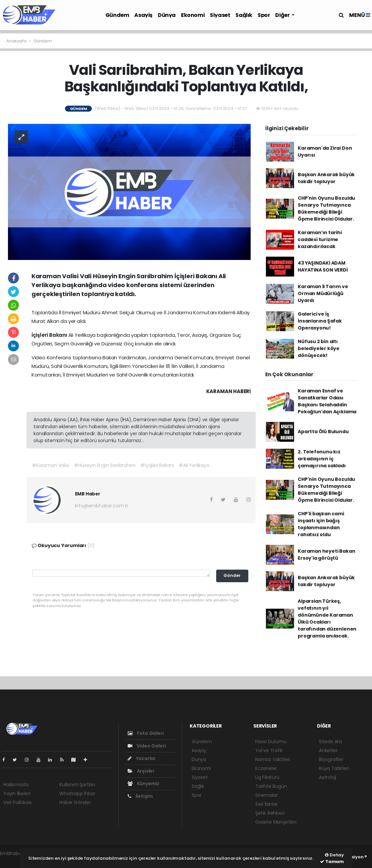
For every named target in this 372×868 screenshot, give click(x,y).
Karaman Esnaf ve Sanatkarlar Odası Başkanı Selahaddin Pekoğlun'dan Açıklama (327, 401)
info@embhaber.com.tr (102, 506)
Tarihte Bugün (271, 786)
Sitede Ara (330, 741)
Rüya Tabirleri (334, 768)
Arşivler (141, 771)
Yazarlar (142, 758)
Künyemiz (144, 784)
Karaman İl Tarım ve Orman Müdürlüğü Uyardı (323, 293)
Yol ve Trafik (269, 750)
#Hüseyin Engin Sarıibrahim (105, 465)
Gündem (117, 15)
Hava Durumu (271, 741)
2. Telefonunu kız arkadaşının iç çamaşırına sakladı (322, 459)
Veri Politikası (17, 802)
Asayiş (143, 15)
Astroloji (328, 777)
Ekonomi (193, 15)
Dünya (167, 15)
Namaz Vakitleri (273, 759)
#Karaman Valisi (50, 465)
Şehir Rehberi (270, 813)
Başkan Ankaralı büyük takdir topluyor (326, 178)
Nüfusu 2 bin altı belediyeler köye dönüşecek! (319, 348)
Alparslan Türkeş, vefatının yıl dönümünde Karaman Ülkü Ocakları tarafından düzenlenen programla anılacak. (327, 618)
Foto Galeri (146, 733)
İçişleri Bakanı (50, 335)
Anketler (328, 750)
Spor (264, 15)
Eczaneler (266, 768)
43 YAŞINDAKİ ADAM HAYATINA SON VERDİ (323, 266)
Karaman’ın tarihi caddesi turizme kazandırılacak (320, 239)
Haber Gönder (75, 802)
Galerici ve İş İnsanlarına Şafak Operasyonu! (320, 321)
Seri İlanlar (267, 804)
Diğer (283, 15)
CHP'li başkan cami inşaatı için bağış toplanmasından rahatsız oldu (321, 524)
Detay (334, 855)
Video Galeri (147, 746)
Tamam (332, 862)
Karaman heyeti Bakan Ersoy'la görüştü (326, 555)
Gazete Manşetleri (276, 822)
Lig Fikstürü (267, 777)
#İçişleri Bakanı (157, 465)
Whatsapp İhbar (77, 793)
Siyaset (220, 15)
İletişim (140, 796)
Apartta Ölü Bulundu (323, 432)
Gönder (232, 575)
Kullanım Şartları (77, 785)
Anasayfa (17, 41)
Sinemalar (267, 795)
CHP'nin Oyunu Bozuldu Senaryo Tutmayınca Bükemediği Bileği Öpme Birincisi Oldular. (326, 208)
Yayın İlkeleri (17, 793)
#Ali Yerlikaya (194, 465)
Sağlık (244, 15)
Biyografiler (331, 759)
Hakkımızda (16, 785)
